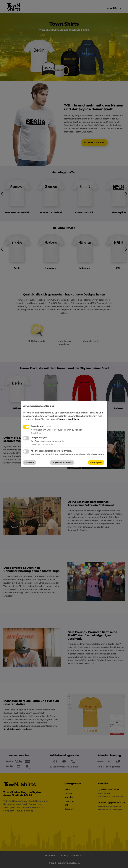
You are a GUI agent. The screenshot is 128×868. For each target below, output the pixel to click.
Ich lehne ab (29, 463)
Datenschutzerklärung (69, 419)
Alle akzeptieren (96, 463)
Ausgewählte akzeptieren (62, 463)
